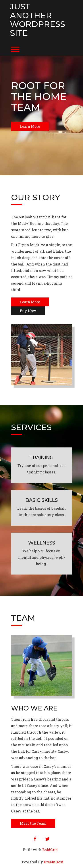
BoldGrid (50, 850)
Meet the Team (33, 823)
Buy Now (28, 311)
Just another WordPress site (38, 20)
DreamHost (54, 862)
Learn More (30, 126)
